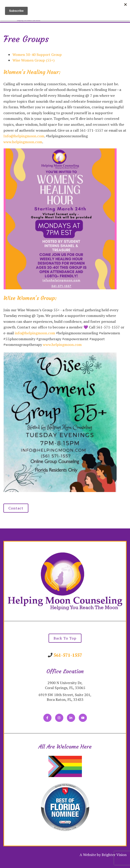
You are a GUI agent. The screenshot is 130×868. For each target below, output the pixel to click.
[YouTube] (83, 718)
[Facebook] (47, 718)
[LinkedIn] (71, 718)
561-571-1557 (68, 655)
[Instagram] (59, 718)
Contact (16, 508)
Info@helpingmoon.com (24, 136)
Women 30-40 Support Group (37, 55)
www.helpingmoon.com (23, 142)
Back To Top (65, 638)
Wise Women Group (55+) (33, 60)
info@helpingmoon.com (35, 333)
